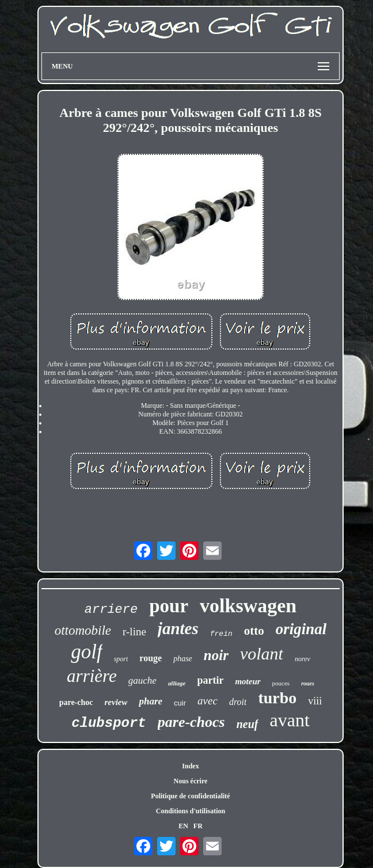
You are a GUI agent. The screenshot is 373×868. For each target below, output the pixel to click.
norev (302, 659)
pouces (281, 683)
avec (208, 701)
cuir (180, 703)
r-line (134, 632)
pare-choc (76, 702)
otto (254, 631)
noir (216, 655)
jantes (178, 628)
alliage (177, 683)
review (116, 702)
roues (308, 683)
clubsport (109, 723)
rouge (151, 658)
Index (190, 766)
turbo (277, 698)
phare (151, 701)
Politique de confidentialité (190, 796)
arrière (92, 676)
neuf (248, 724)
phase (183, 659)
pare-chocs (191, 722)
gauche (142, 681)
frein (221, 634)
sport (121, 659)
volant (262, 653)
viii (315, 701)
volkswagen (248, 606)
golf (86, 652)
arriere (111, 610)
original (301, 629)
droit (238, 702)
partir (210, 680)
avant (290, 720)
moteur (248, 681)
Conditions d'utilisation (191, 811)
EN (183, 826)
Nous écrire (191, 781)
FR (198, 826)
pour (169, 606)
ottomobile (83, 630)
